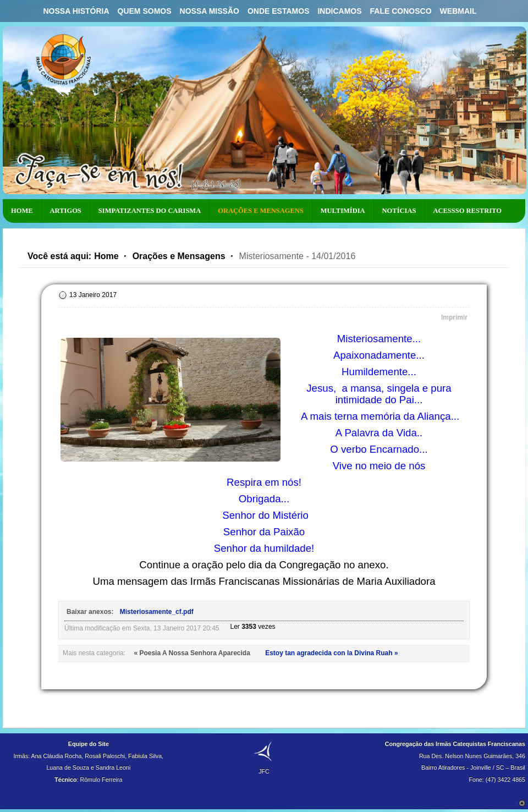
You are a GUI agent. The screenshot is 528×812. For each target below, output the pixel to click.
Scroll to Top (522, 803)
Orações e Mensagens (179, 256)
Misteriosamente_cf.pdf (157, 612)
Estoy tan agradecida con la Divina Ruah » (331, 653)
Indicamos (339, 11)
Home (106, 256)
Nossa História (76, 11)
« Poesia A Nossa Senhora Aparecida (193, 653)
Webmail (458, 11)
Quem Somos (145, 11)
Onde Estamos (279, 11)
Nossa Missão (210, 11)
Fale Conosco (401, 11)
